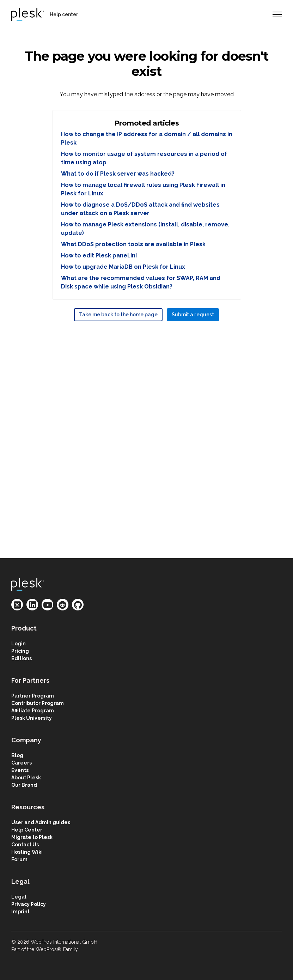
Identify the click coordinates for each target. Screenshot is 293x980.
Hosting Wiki (27, 852)
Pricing (20, 651)
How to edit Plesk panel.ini (99, 255)
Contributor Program (38, 703)
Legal (19, 897)
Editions (22, 658)
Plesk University (32, 718)
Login (19, 644)
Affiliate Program (33, 711)
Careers (22, 763)
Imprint (20, 912)
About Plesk (26, 778)
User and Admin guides (41, 822)
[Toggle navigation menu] (277, 14)
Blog (17, 755)
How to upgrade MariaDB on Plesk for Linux (123, 267)
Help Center (27, 830)
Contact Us (25, 845)
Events (20, 770)
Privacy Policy (29, 904)
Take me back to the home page (118, 315)
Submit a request (193, 315)
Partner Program (33, 696)
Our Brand (24, 785)
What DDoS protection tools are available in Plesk (133, 244)
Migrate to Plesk (32, 837)
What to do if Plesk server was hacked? (118, 174)
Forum (19, 859)
